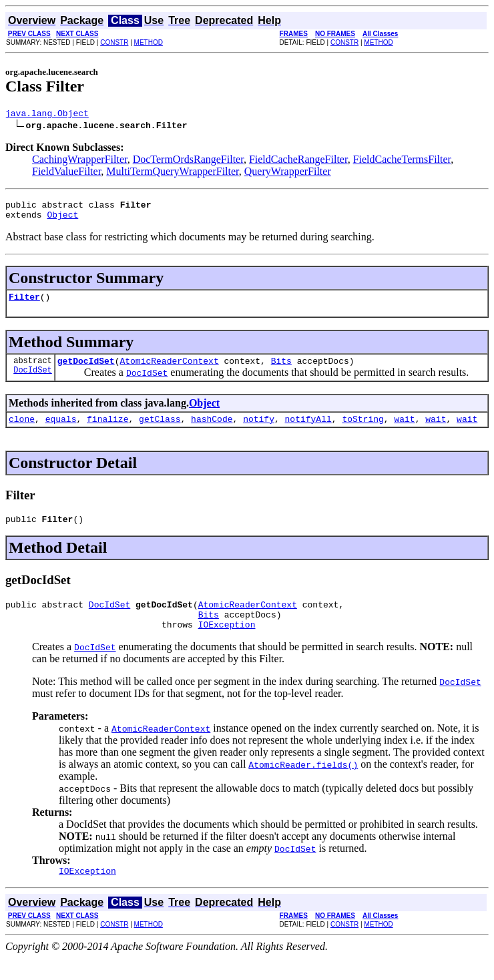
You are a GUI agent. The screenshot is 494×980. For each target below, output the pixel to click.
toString (362, 431)
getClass (160, 431)
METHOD (149, 42)
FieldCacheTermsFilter (402, 161)
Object (62, 220)
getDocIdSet (86, 371)
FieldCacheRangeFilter (298, 161)
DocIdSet (33, 382)
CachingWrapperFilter (80, 161)
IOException (227, 644)
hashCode (212, 431)
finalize (107, 431)
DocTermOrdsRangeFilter (188, 161)
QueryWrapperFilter (288, 173)
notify (259, 431)
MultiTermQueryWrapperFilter (172, 173)
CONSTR (114, 42)
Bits (281, 371)
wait (404, 431)
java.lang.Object (47, 115)
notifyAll (308, 431)
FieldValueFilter (66, 173)
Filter (24, 304)
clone (22, 431)
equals (61, 431)
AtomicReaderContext (169, 371)
